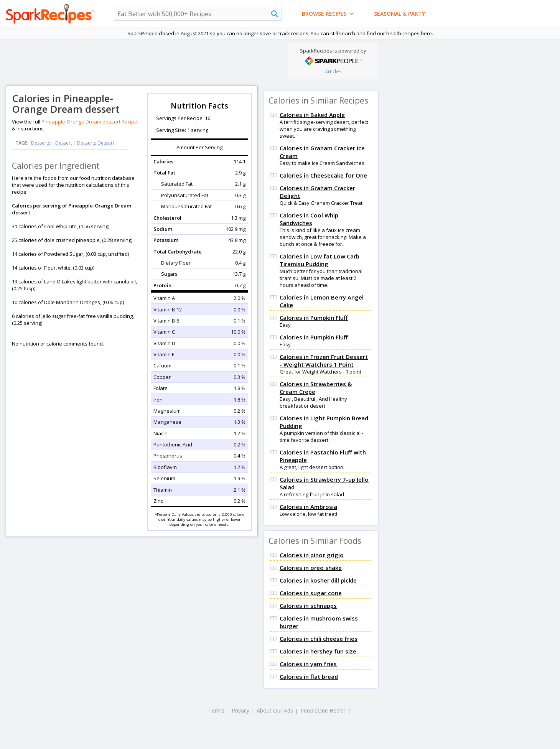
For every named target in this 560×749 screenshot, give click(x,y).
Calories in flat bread (309, 677)
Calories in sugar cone (311, 593)
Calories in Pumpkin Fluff (314, 318)
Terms (216, 710)
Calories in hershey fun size (318, 651)
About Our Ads (275, 710)
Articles (333, 71)
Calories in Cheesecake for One (323, 175)
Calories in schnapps (308, 606)
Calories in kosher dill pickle (318, 580)
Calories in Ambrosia (308, 507)
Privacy (240, 710)
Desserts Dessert (96, 143)
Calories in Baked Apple (312, 115)
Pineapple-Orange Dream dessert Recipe (89, 122)
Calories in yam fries (308, 664)
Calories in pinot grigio (312, 555)
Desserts (41, 143)
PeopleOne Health (323, 710)
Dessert (64, 143)
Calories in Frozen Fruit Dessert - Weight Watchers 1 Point (324, 361)
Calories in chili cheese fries (319, 639)
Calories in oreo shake (311, 568)
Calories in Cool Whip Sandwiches (309, 219)
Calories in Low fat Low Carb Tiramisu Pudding (320, 260)
